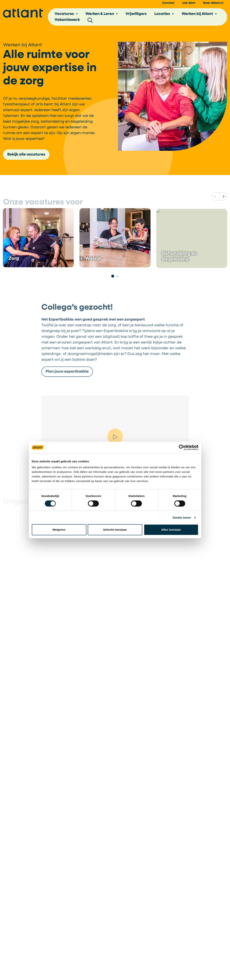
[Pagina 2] (117, 276)
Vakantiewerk (67, 20)
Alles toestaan (171, 530)
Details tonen (182, 518)
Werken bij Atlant (197, 14)
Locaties (162, 14)
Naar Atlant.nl (213, 3)
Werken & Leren (100, 14)
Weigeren (59, 530)
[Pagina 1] (113, 276)
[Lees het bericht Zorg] (38, 247)
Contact (168, 3)
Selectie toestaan (115, 530)
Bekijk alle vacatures (26, 155)
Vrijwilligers (136, 14)
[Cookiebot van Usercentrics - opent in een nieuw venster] (182, 447)
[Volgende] (223, 196)
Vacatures (64, 14)
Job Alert (189, 3)
